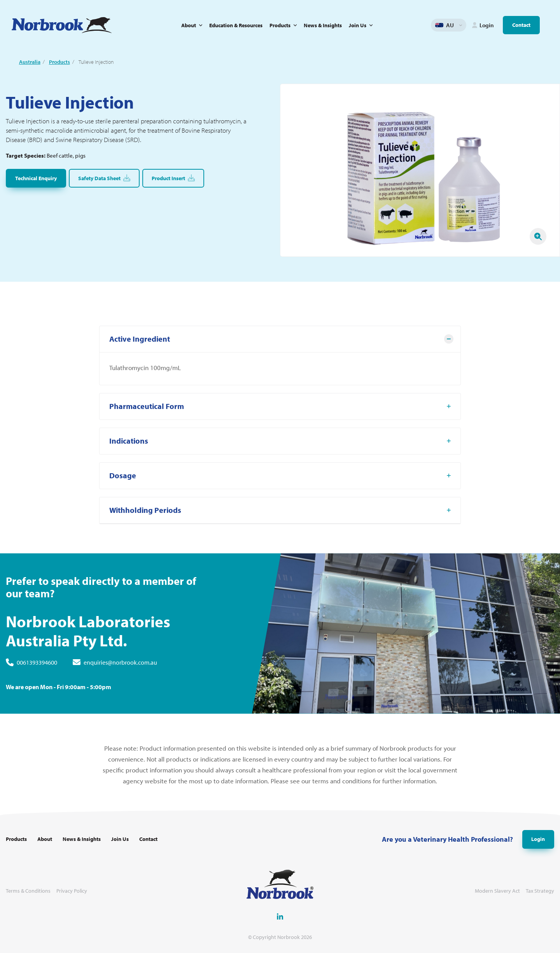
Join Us (358, 25)
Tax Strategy (540, 891)
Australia (30, 62)
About (189, 25)
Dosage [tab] (123, 479)
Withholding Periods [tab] (145, 514)
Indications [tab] (129, 445)
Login (538, 839)
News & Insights (323, 25)
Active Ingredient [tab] (140, 343)
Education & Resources (236, 25)
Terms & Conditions (28, 891)
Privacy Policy (72, 891)
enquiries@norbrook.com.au (120, 666)
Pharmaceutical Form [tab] (147, 410)
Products (280, 25)
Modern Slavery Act (497, 891)
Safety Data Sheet (104, 178)
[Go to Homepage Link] (62, 25)
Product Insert (173, 178)
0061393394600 (37, 666)
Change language (460, 25)
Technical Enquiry (36, 178)
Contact (521, 25)
